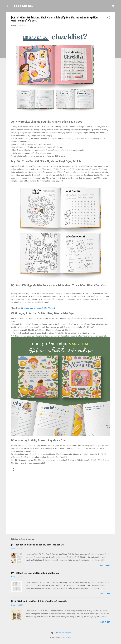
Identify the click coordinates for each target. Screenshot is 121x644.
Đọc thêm (105, 566)
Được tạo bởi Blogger (61, 633)
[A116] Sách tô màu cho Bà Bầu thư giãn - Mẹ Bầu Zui (38, 545)
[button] (108, 18)
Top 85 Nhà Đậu (23, 6)
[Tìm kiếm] (113, 7)
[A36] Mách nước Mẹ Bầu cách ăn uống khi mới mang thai (40, 601)
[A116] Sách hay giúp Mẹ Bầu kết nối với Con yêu (35, 573)
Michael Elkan (67, 638)
